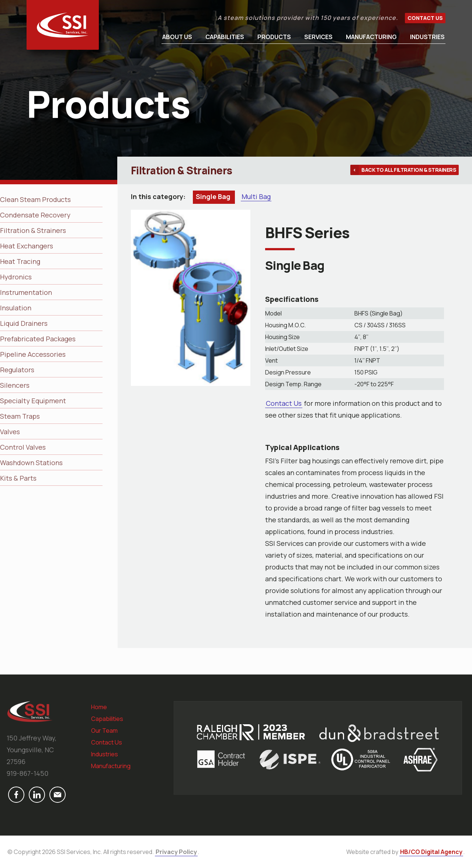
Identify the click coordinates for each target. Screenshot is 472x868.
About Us (177, 37)
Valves (10, 432)
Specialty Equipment (33, 401)
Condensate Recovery (35, 215)
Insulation (16, 308)
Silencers (15, 385)
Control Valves (23, 447)
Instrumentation (26, 292)
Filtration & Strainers (33, 230)
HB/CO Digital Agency (431, 852)
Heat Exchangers (27, 246)
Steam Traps (20, 416)
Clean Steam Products (35, 199)
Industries (427, 37)
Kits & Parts (18, 478)
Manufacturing (371, 37)
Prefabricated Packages (38, 339)
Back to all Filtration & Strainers (409, 170)
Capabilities (225, 37)
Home (99, 707)
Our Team (104, 731)
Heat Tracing (20, 261)
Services (318, 37)
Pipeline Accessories (33, 354)
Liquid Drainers (24, 323)
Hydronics (16, 277)
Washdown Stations (31, 463)
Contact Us (425, 18)
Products (274, 37)
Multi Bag (256, 196)
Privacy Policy (176, 852)
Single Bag (214, 196)
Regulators (17, 370)
